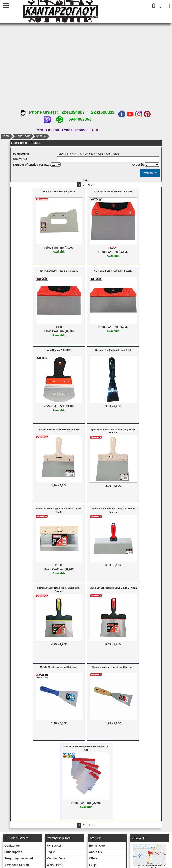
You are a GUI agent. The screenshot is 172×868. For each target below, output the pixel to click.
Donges (89, 154)
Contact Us (12, 846)
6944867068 (80, 119)
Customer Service (17, 838)
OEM (116, 154)
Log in (51, 852)
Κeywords (20, 159)
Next (90, 185)
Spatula (41, 136)
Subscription (13, 852)
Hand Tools (23, 136)
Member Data (56, 858)
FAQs (93, 865)
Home (6, 136)
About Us (95, 852)
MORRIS (77, 154)
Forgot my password (19, 858)
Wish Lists (54, 865)
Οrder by (138, 165)
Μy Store (96, 838)
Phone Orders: (41, 112)
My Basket (54, 846)
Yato (108, 154)
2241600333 (103, 112)
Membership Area (59, 838)
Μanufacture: (21, 154)
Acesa (99, 154)
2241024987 (73, 112)
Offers (93, 858)
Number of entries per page (32, 165)
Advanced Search (17, 865)
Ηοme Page (97, 846)
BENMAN (64, 154)
